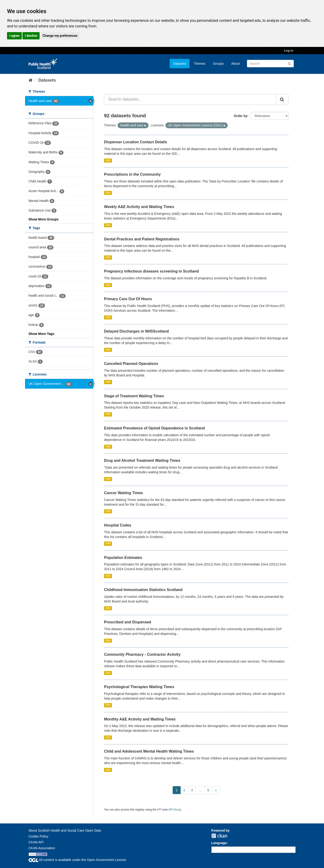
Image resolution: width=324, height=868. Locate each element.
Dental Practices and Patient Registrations (142, 239)
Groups (218, 64)
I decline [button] (31, 36)
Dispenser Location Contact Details (136, 142)
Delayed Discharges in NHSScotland (136, 331)
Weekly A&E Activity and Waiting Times (139, 207)
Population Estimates (123, 558)
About (236, 64)
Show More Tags (41, 334)
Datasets (180, 64)
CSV (108, 160)
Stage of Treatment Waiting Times (134, 396)
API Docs (174, 810)
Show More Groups (44, 219)
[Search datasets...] (190, 99)
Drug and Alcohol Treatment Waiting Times (142, 461)
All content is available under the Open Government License (77, 860)
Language (219, 843)
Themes (199, 64)
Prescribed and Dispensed (128, 622)
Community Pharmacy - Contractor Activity (142, 654)
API (159, 810)
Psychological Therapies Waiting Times (139, 687)
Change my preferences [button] (60, 36)
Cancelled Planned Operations (131, 364)
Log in (289, 51)
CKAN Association (42, 848)
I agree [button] (14, 36)
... (200, 790)
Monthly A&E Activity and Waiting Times (140, 719)
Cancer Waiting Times (123, 493)
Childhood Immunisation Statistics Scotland (143, 590)
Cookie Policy (39, 836)
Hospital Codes (118, 525)
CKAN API (36, 842)
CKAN (219, 836)
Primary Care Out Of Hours (128, 299)
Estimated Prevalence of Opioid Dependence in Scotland (154, 428)
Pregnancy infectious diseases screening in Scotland (151, 271)
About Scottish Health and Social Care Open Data (65, 830)
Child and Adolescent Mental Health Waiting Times (149, 751)
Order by (241, 116)
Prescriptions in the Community (132, 174)
